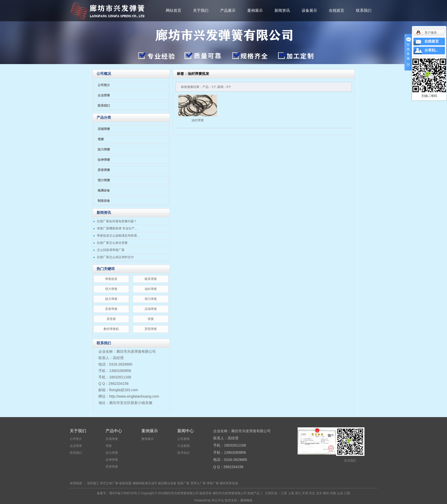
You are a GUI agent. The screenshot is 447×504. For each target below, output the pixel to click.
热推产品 (253, 493)
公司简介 (104, 85)
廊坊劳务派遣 (229, 483)
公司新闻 (184, 439)
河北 (312, 493)
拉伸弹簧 (104, 160)
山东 (340, 493)
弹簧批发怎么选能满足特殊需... (118, 236)
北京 (319, 493)
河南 (333, 493)
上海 (291, 493)
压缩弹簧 (104, 129)
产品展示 (228, 10)
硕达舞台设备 (167, 483)
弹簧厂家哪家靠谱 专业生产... (117, 228)
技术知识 (184, 453)
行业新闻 (184, 446)
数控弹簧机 (111, 329)
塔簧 (101, 139)
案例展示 (255, 10)
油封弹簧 (151, 289)
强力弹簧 (104, 180)
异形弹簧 (104, 170)
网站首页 (174, 10)
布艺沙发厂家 (109, 483)
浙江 (298, 493)
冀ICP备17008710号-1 (125, 493)
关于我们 (201, 10)
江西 (347, 493)
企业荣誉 (104, 95)
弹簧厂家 (213, 483)
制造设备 (104, 201)
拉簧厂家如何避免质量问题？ (117, 221)
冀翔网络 (246, 500)
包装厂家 (183, 483)
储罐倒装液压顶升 (145, 483)
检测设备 (104, 190)
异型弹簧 (151, 329)
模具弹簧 (151, 279)
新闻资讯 (282, 10)
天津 (305, 493)
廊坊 (326, 493)
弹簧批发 (111, 279)
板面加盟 (125, 483)
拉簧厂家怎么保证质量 (112, 243)
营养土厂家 (198, 483)
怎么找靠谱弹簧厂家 (111, 250)
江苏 (284, 493)
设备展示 (309, 10)
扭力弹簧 (104, 149)
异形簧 (111, 319)
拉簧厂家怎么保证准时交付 (115, 257)
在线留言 (337, 10)
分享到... (431, 50)
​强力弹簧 (111, 289)
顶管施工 (93, 483)
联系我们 (364, 10)
